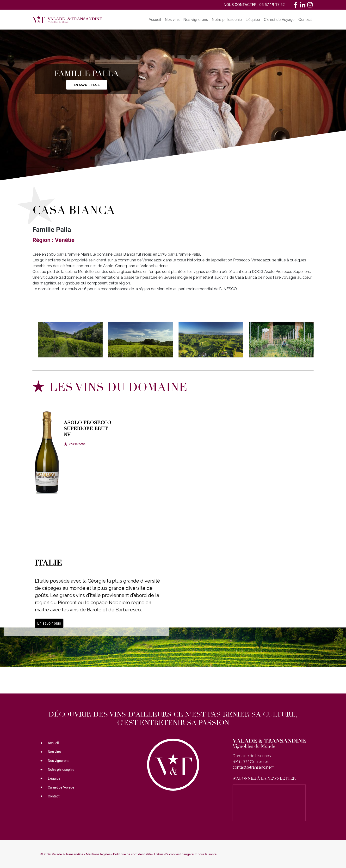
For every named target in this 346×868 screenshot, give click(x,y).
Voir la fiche (77, 444)
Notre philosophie (227, 20)
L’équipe (253, 20)
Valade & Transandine (68, 854)
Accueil (155, 20)
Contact (305, 20)
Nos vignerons (196, 20)
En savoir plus (87, 85)
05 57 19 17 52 (272, 5)
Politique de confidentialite (132, 854)
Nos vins (172, 20)
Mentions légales (98, 854)
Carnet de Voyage (279, 20)
